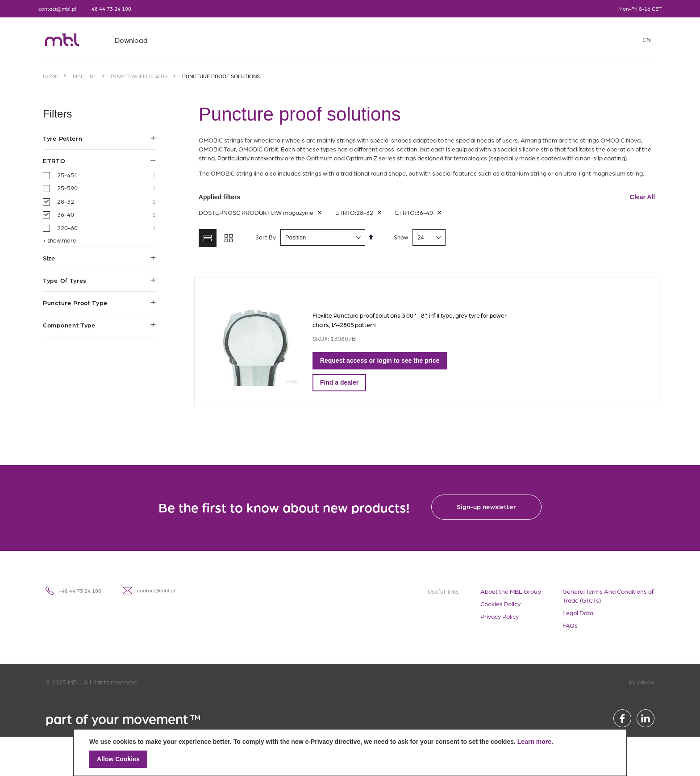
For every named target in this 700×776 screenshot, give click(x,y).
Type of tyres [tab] (99, 280)
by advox (642, 682)
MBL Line (85, 76)
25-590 (106, 188)
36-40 (106, 214)
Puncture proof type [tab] (99, 302)
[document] (350, 753)
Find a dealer (337, 382)
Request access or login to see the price (378, 361)
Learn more (534, 742)
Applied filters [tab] (427, 197)
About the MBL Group (511, 591)
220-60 (106, 228)
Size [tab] (99, 258)
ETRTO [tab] (99, 160)
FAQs (570, 625)
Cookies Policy (500, 604)
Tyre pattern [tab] (99, 138)
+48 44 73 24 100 (110, 8)
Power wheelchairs (139, 76)
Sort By (263, 237)
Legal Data (578, 612)
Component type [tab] (99, 325)
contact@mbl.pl (57, 8)
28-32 (106, 201)
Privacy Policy (500, 616)
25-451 (106, 175)
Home (50, 76)
